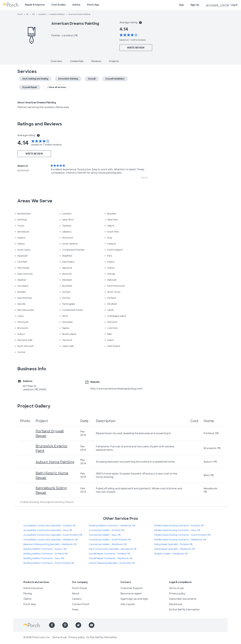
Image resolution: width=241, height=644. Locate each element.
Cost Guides (58, 5)
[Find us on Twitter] (78, 625)
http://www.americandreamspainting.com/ (117, 389)
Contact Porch (81, 604)
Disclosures (176, 604)
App (181, 5)
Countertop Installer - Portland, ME (107, 530)
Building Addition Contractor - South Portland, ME (49, 563)
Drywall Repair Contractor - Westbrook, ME (111, 558)
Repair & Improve (35, 5)
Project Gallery (34, 406)
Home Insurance (33, 588)
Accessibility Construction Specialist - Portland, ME (50, 526)
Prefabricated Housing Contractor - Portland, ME (179, 526)
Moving (28, 593)
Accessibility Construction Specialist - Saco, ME (48, 530)
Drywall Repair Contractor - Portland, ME (110, 554)
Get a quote (128, 604)
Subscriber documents (183, 599)
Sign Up (195, 5)
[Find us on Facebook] (52, 625)
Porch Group (79, 588)
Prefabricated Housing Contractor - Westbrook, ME (180, 540)
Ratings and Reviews (40, 124)
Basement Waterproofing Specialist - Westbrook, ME (50, 544)
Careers (77, 599)
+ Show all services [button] (57, 87)
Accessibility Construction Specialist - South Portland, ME (53, 535)
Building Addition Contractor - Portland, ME (46, 554)
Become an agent (131, 593)
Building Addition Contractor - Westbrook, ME (112, 526)
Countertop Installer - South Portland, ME (110, 540)
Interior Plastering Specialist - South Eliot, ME (112, 563)
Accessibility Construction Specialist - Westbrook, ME (51, 540)
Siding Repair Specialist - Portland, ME (173, 544)
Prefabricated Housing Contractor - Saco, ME (177, 530)
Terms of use (176, 588)
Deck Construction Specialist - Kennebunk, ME (113, 549)
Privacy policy (177, 593)
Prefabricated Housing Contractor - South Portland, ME (182, 535)
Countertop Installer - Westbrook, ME (108, 544)
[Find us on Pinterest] (65, 625)
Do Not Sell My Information (184, 610)
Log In (222, 5)
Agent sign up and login (134, 599)
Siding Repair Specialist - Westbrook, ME (175, 549)
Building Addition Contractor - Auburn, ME (45, 549)
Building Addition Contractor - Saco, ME (44, 558)
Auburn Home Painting (55, 462)
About (76, 593)
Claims (27, 599)
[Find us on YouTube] (92, 625)
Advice (76, 5)
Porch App (93, 5)
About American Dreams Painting (37, 103)
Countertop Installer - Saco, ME (105, 535)
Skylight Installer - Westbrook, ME (171, 554)
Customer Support (132, 588)
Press (75, 610)
